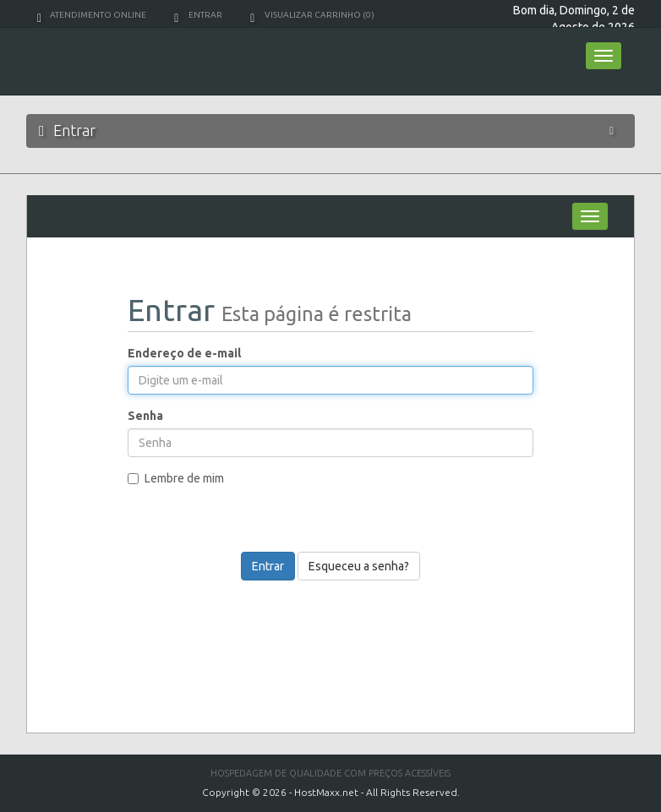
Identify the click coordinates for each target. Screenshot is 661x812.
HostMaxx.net (326, 792)
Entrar (198, 15)
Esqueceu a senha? (359, 566)
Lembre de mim (176, 478)
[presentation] (341, 541)
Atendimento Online (92, 15)
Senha (145, 416)
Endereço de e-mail (184, 353)
